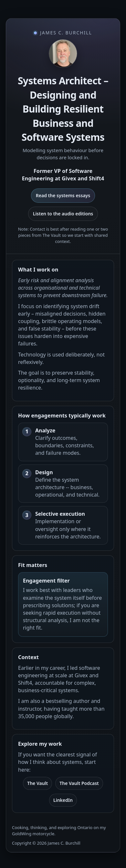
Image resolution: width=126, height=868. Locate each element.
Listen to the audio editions (63, 214)
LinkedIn (63, 800)
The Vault (37, 783)
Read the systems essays (63, 195)
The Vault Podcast (79, 783)
